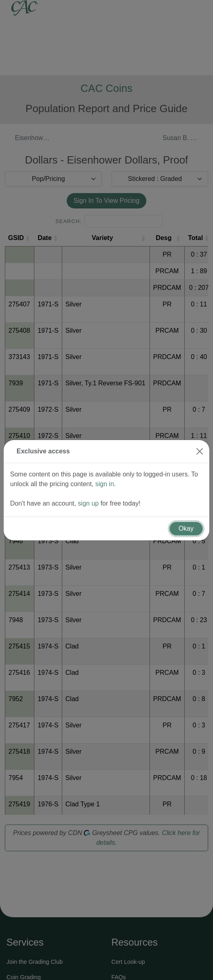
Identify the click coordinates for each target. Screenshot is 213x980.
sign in (105, 479)
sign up (89, 498)
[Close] (200, 446)
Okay (186, 523)
